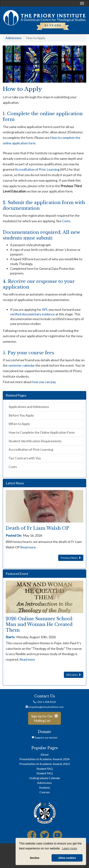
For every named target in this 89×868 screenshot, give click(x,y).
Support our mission (45, 738)
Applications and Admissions (29, 407)
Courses (45, 792)
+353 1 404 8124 (44, 702)
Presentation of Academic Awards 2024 (44, 759)
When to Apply (19, 424)
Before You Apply (21, 415)
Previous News (71, 558)
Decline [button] (35, 858)
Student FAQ (45, 769)
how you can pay (44, 382)
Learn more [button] (70, 848)
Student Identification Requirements (35, 441)
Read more (28, 547)
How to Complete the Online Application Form (42, 432)
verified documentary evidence (32, 314)
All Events (74, 675)
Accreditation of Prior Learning (37, 169)
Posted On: (14, 535)
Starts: (11, 637)
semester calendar (22, 365)
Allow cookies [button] (67, 858)
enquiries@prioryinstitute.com (44, 707)
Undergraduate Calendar (45, 778)
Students (45, 787)
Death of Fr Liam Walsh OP (37, 528)
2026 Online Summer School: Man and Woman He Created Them (40, 624)
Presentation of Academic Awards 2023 (44, 764)
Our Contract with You (25, 458)
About (45, 754)
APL (45, 309)
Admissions (14, 38)
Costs (66, 221)
